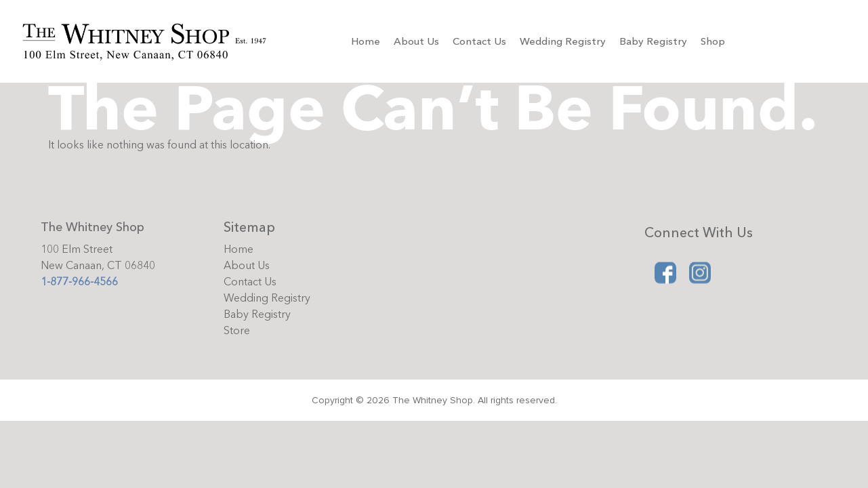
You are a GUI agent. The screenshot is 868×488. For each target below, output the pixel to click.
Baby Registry (653, 41)
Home (366, 41)
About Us (416, 41)
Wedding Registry (563, 41)
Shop (713, 41)
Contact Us (479, 41)
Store (237, 331)
